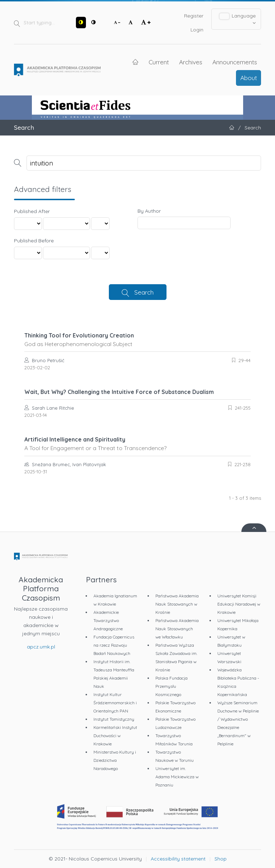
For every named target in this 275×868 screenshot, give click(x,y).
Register (194, 16)
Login (197, 30)
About (249, 78)
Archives (191, 62)
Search (144, 292)
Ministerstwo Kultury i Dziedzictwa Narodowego (115, 760)
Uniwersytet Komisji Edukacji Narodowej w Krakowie (239, 604)
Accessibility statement (178, 859)
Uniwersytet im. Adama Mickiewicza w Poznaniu (177, 777)
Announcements (235, 62)
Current (159, 62)
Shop (221, 859)
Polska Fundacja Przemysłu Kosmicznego (172, 686)
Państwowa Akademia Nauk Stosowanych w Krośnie (177, 604)
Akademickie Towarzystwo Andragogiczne (108, 620)
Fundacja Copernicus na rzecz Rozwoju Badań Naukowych (114, 645)
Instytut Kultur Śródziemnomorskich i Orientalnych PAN (115, 703)
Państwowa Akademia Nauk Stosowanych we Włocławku (177, 629)
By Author (149, 211)
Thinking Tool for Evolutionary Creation (137, 340)
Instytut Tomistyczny (114, 719)
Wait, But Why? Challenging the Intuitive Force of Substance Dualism (119, 392)
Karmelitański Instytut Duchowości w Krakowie (115, 736)
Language (238, 19)
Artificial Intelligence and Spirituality (137, 444)
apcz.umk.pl (41, 647)
